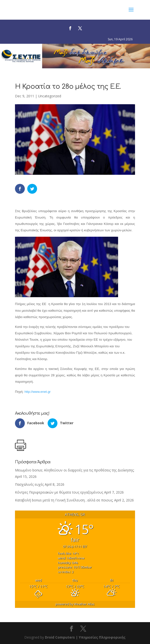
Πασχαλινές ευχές (29, 484)
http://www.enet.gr (38, 392)
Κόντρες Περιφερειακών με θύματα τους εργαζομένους (59, 492)
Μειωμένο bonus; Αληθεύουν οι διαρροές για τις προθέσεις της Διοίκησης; (75, 470)
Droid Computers (60, 637)
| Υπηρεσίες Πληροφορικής (101, 637)
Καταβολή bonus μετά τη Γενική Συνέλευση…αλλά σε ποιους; (64, 500)
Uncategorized (50, 96)
